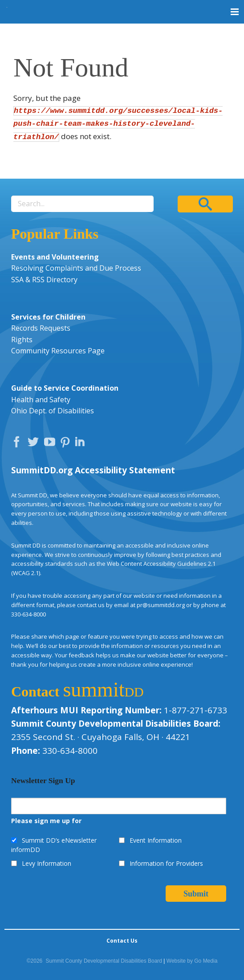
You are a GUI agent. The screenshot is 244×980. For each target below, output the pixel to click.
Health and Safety (41, 400)
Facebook (19, 444)
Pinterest (66, 444)
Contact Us (122, 941)
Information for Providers (166, 863)
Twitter (35, 444)
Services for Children (48, 317)
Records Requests (41, 328)
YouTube (52, 444)
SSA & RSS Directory (44, 280)
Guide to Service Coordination (65, 388)
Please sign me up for (46, 821)
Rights (22, 340)
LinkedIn (81, 444)
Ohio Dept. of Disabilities (53, 411)
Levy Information (47, 863)
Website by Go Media (192, 961)
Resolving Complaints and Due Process (76, 268)
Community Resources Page (58, 351)
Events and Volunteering (55, 257)
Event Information (156, 840)
